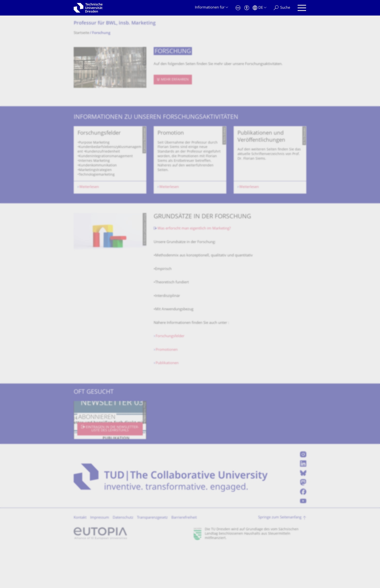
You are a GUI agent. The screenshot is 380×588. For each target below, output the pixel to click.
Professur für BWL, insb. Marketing (115, 23)
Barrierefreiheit (184, 558)
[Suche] (282, 8)
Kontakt (80, 558)
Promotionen (167, 390)
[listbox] (190, 180)
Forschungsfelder (170, 377)
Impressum (100, 558)
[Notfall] (238, 8)
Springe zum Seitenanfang (280, 558)
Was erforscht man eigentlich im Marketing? (194, 269)
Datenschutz (123, 558)
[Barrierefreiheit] (247, 8)
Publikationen (167, 404)
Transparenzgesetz (152, 558)
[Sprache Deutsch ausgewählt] (259, 8)
